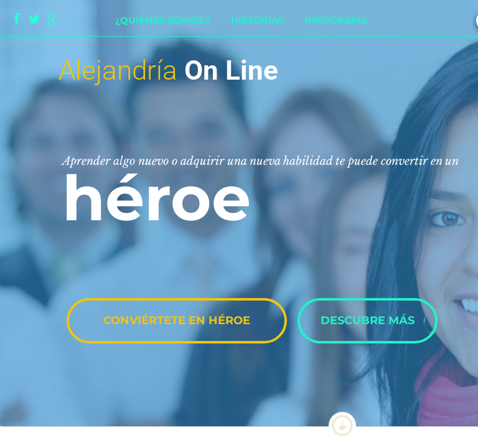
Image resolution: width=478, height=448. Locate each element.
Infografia (336, 21)
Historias (258, 21)
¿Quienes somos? (163, 21)
